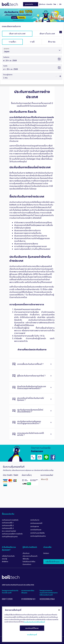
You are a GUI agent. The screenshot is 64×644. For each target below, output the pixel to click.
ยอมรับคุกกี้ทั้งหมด (32, 628)
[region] (32, 624)
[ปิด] (59, 610)
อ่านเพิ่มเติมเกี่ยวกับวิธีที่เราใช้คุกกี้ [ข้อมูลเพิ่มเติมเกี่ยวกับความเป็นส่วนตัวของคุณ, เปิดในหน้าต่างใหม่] (34, 622)
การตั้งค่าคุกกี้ (32, 635)
